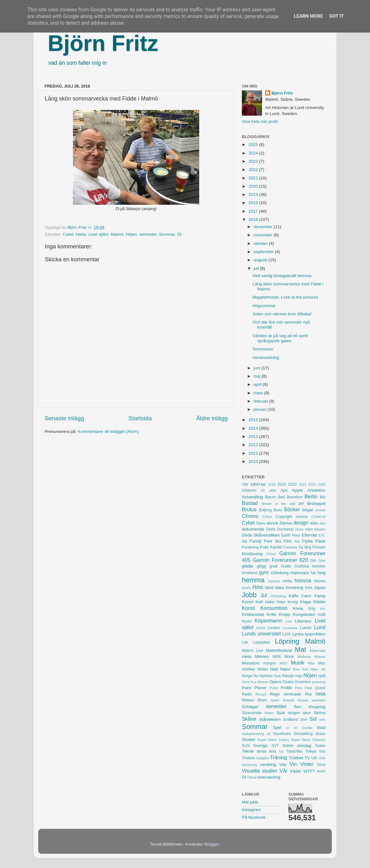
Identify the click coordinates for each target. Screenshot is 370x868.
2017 (254, 211)
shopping (317, 707)
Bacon (270, 497)
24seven (249, 490)
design (301, 523)
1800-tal (258, 484)
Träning (278, 757)
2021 (254, 178)
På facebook (254, 817)
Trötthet (296, 758)
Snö (304, 719)
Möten (263, 669)
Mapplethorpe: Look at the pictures (285, 297)
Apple (298, 490)
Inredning (295, 588)
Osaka (288, 682)
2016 (254, 219)
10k (245, 484)
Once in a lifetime (255, 682)
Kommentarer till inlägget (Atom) (108, 431)
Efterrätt (309, 535)
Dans (261, 523)
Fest (268, 541)
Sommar (167, 234)
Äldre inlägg (212, 418)
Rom (262, 700)
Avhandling (252, 497)
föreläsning (252, 554)
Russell (288, 700)
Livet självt (98, 234)
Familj (255, 541)
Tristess (248, 758)
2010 (254, 461)
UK (314, 758)
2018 (254, 203)
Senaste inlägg (64, 418)
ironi (309, 588)
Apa (284, 490)
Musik (297, 663)
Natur (285, 669)
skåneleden (270, 719)
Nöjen (131, 234)
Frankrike (290, 547)
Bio (323, 497)
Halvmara (300, 573)
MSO (284, 663)
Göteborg (280, 573)
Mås (311, 663)
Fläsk (320, 541)
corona (302, 517)
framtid (276, 547)
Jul (264, 595)
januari (260, 409)
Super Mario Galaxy (273, 740)
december (264, 227)
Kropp (284, 614)
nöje (299, 676)
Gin (313, 561)
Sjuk (281, 713)
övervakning (269, 777)
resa (321, 694)
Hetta (81, 234)
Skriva (320, 713)
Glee (322, 561)
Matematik (318, 651)
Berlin (311, 496)
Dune (299, 529)
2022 (254, 170)
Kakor (307, 596)
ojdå (322, 676)
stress (320, 734)
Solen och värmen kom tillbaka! (282, 314)
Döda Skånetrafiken (261, 535)
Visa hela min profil (260, 121)
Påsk (308, 688)
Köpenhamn (269, 621)
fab (245, 541)
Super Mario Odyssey (308, 740)
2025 (254, 145)
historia (303, 580)
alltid (272, 490)
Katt (259, 602)
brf (301, 504)
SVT (275, 746)
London (274, 628)
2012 (254, 445)
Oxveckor (303, 682)
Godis (286, 566)
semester (148, 234)
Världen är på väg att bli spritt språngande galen (280, 338)
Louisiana (290, 628)
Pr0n (298, 688)
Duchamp (285, 529)
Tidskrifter (294, 751)
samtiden (319, 700)
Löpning (287, 641)
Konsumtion (274, 608)
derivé (272, 523)
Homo (320, 581)
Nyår (278, 676)
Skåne (249, 719)
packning (319, 682)
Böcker (292, 509)
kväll (322, 615)
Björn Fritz (103, 43)
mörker (248, 669)
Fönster (319, 547)
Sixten (269, 713)
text (272, 751)
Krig (312, 609)
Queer (320, 688)
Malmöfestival (279, 650)
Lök (245, 642)
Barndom (295, 497)
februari (261, 401)
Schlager (250, 707)
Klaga (306, 602)
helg (321, 573)
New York (301, 669)
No (323, 669)
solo (322, 719)
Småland (290, 719)
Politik (286, 688)
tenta (261, 751)
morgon (269, 663)
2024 (254, 153)
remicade (293, 694)
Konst (248, 608)
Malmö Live (252, 651)
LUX (287, 634)
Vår (284, 771)
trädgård (263, 758)
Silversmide (252, 713)
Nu (256, 676)
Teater (320, 746)
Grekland (250, 573)
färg (308, 547)
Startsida (140, 418)
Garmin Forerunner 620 (280, 560)
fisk (297, 541)
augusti (261, 260)
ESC (322, 535)
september (264, 252)
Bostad (250, 503)
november (264, 235)
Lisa (289, 621)
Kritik (272, 614)
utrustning (249, 765)
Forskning (250, 547)
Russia (303, 700)
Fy (301, 547)
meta (247, 656)
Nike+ (315, 669)
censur (320, 510)
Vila (283, 765)
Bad (281, 497)
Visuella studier (260, 771)
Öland (252, 777)
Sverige (260, 746)
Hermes (274, 581)
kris (323, 609)
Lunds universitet (261, 634)
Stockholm (282, 734)
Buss (278, 510)
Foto (264, 547)
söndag (304, 746)
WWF (321, 771)
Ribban (248, 700)
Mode (289, 657)
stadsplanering (253, 734)
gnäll (274, 566)
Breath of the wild (279, 504)
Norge (247, 676)
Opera (275, 682)
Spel (277, 728)
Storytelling (303, 734)
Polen (274, 688)
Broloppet (316, 504)
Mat (301, 649)
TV (307, 758)
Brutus (249, 509)
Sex (298, 707)
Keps (281, 602)
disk (322, 523)
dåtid (309, 529)
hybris (246, 588)
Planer (261, 688)
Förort (271, 554)
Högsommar (264, 306)
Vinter (307, 764)
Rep (308, 694)
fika (278, 541)
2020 (254, 186)
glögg (261, 566)
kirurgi (293, 602)
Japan (320, 588)
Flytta (307, 541)
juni (257, 368)
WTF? (309, 771)
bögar (308, 510)
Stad (321, 728)
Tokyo (311, 751)
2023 (254, 161)
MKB (277, 657)
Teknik (248, 751)
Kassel (248, 602)
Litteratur (303, 621)
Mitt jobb (250, 802)
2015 (254, 420)
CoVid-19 (318, 517)
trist (322, 751)
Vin (293, 764)
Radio (247, 694)
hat (313, 573)
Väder (295, 771)
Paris (247, 688)
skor (307, 713)
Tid (281, 751)
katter (270, 602)
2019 (254, 194)
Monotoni (251, 663)
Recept (261, 694)
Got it (337, 16)
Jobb (249, 595)
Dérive (286, 523)
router (275, 700)
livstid (261, 628)
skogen (294, 713)
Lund (320, 627)
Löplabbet (262, 642)
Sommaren (263, 349)
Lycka (298, 634)
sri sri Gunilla (299, 728)
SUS (246, 746)
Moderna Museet (311, 657)
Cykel (68, 234)
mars (259, 393)
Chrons (250, 516)
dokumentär (253, 529)
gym (264, 572)
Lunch (306, 628)
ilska (280, 588)
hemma (253, 580)
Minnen (262, 656)
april (258, 384)
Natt (274, 669)
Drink (271, 529)
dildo (314, 523)
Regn (275, 694)
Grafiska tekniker (310, 566)
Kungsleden (304, 614)
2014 (254, 428)
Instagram (251, 810)
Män (322, 663)
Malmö (117, 234)
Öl (180, 234)
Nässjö (288, 676)
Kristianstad (253, 614)
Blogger (212, 844)
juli (257, 268)
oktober (261, 243)
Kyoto (247, 621)
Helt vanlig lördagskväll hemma (282, 276)
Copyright (284, 517)
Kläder (319, 602)
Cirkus (267, 517)
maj (258, 376)
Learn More (308, 16)
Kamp (320, 596)
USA (322, 758)
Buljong (265, 510)
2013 (254, 437)
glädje (248, 566)
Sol (313, 719)
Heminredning (266, 358)
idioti (269, 588)
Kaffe (293, 596)
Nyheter (266, 676)
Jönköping (278, 596)
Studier (249, 740)
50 (263, 490)
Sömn (288, 746)
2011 (254, 453)
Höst (257, 587)
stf (269, 734)
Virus (321, 765)
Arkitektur (316, 490)
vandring (268, 765)
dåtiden (320, 529)
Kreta (298, 608)
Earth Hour (291, 535)
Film (288, 541)
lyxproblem (315, 634)
